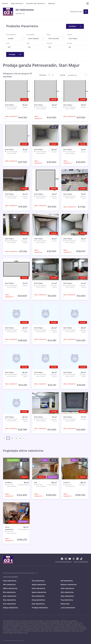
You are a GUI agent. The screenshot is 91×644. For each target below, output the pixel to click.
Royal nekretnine (39, 584)
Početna (5, 3)
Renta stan (65, 603)
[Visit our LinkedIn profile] (77, 558)
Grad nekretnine (10, 580)
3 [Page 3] (16, 438)
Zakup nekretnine (10, 607)
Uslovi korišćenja (81, 562)
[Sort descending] (52, 75)
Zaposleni (52, 3)
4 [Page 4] (20, 438)
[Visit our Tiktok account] (81, 558)
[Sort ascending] (49, 75)
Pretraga (15, 54)
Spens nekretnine (39, 592)
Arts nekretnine (9, 603)
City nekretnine (38, 580)
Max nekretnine (9, 600)
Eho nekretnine (9, 592)
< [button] (5, 438)
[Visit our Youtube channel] (70, 558)
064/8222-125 (20, 13)
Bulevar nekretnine (69, 584)
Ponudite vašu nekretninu (36, 3)
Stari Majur (73, 38)
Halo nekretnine (38, 588)
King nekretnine (38, 600)
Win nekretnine (67, 592)
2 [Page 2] (12, 438)
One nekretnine (38, 603)
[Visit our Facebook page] (62, 558)
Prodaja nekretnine (40, 607)
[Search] (86, 12)
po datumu (73, 75)
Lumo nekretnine (68, 607)
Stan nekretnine (10, 596)
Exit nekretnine (38, 596)
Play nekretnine (67, 596)
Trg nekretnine (67, 600)
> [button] (24, 438)
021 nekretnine (67, 580)
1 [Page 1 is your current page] (8, 438)
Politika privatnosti (63, 562)
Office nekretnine (10, 588)
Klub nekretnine (67, 588)
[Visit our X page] (74, 558)
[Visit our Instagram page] (66, 558)
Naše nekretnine (17, 3)
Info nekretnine (9, 584)
